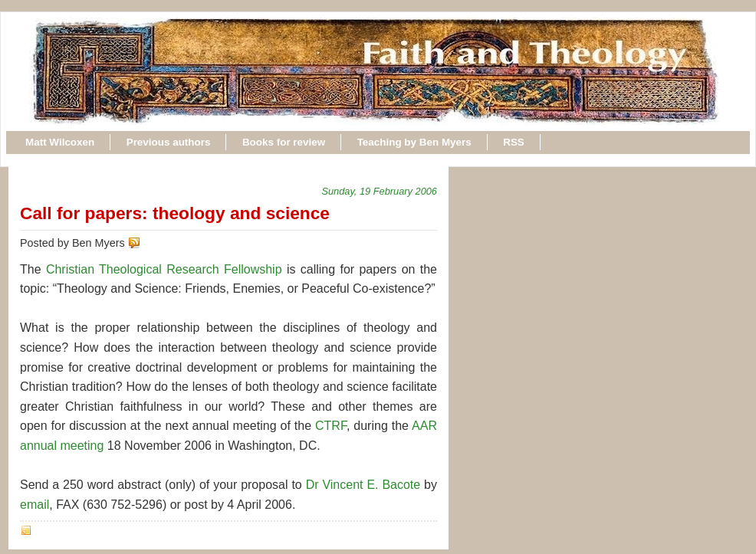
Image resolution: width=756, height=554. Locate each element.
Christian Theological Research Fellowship (164, 269)
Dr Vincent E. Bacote (363, 485)
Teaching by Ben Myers (414, 142)
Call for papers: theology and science (175, 213)
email (35, 505)
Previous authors (169, 142)
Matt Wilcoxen (60, 142)
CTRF (331, 426)
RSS (514, 142)
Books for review (284, 142)
